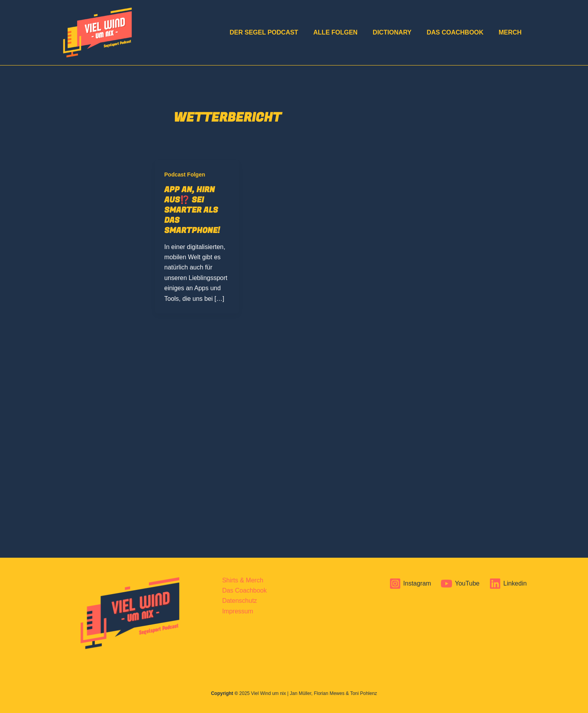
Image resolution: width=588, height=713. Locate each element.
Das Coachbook (459, 32)
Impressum (238, 611)
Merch (511, 32)
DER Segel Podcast (276, 32)
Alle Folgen (345, 32)
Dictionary (398, 32)
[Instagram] (410, 584)
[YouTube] (460, 584)
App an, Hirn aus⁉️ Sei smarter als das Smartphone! (192, 210)
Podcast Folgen (185, 175)
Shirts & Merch (243, 580)
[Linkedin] (508, 584)
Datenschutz (240, 601)
